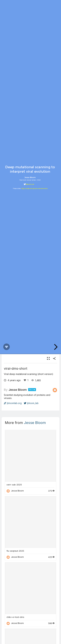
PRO (31, 390)
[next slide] (55, 347)
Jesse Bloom (18, 390)
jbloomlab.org (13, 403)
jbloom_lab (31, 403)
